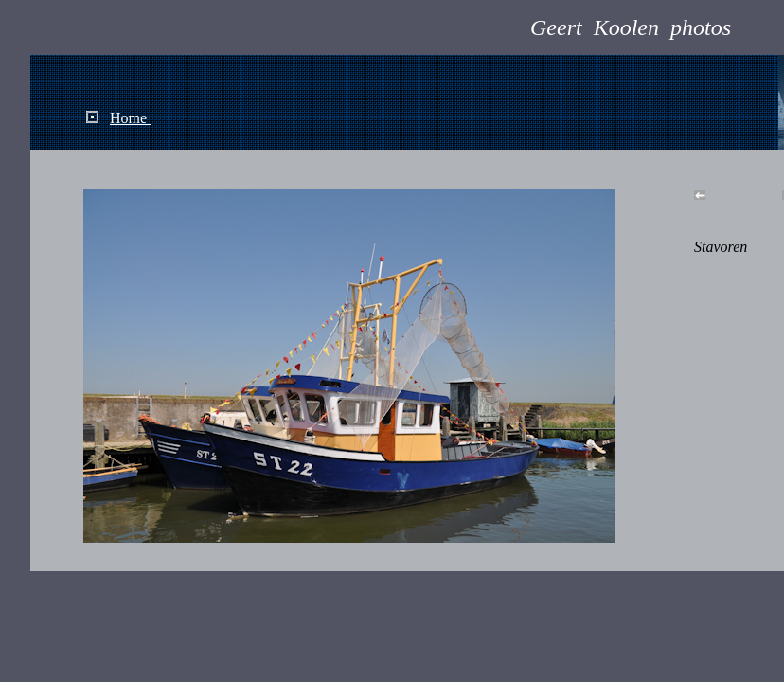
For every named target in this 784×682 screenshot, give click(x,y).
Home (128, 118)
